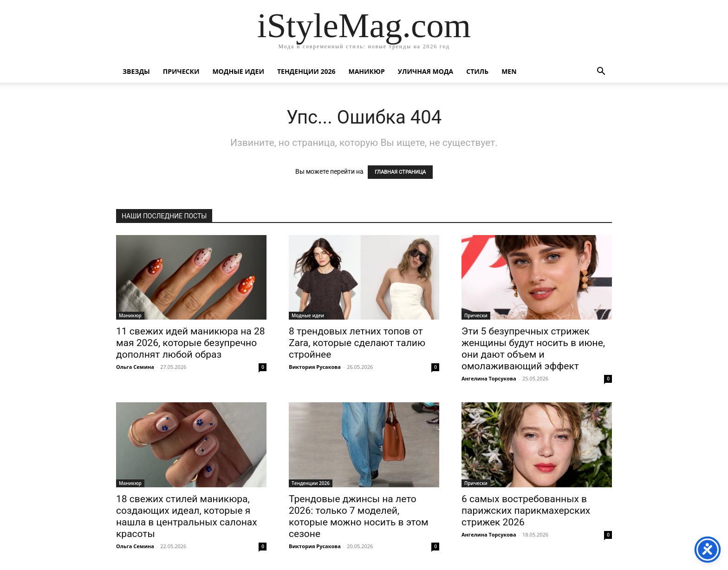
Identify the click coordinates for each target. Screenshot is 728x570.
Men (509, 71)
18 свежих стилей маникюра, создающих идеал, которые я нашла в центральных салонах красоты (187, 516)
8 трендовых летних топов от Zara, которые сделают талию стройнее (357, 343)
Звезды (136, 71)
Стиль (477, 71)
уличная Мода (426, 71)
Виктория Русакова (315, 367)
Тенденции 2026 (306, 71)
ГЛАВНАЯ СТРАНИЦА (400, 172)
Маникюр (367, 71)
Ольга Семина (135, 367)
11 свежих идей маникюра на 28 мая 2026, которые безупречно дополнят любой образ (191, 343)
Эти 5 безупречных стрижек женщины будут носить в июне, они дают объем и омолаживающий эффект (533, 349)
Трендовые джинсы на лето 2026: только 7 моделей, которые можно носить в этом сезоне (359, 516)
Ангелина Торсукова (489, 378)
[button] (601, 72)
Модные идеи (238, 71)
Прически (181, 71)
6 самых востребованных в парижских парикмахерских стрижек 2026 (526, 511)
